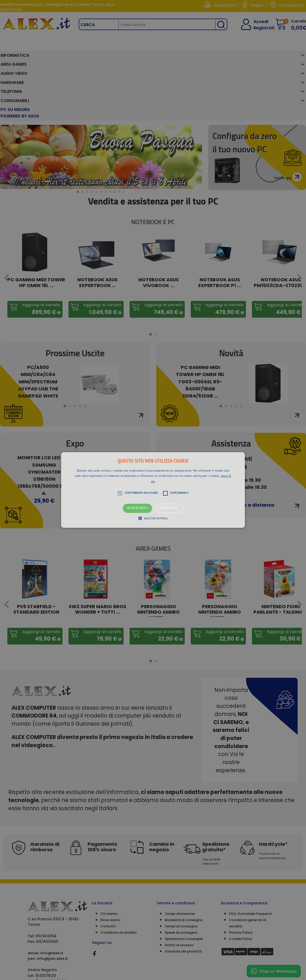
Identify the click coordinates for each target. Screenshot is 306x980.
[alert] (153, 490)
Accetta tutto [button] (137, 508)
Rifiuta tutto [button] (169, 508)
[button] (153, 490)
